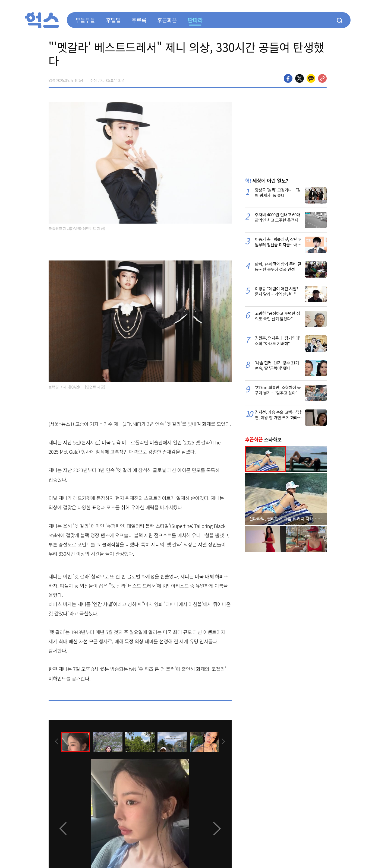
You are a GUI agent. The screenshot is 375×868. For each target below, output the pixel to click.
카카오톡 (311, 78)
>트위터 (300, 78)
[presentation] (56, 742)
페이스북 (288, 78)
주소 (322, 78)
